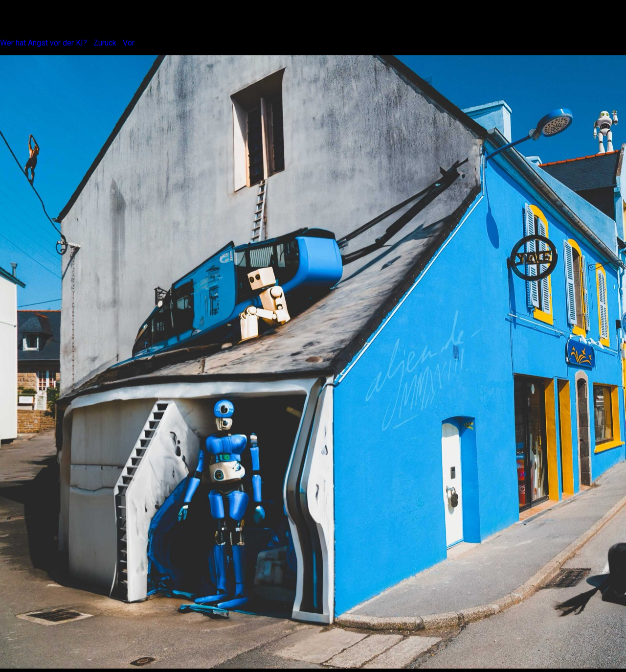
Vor (129, 43)
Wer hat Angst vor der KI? (44, 43)
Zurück (105, 43)
